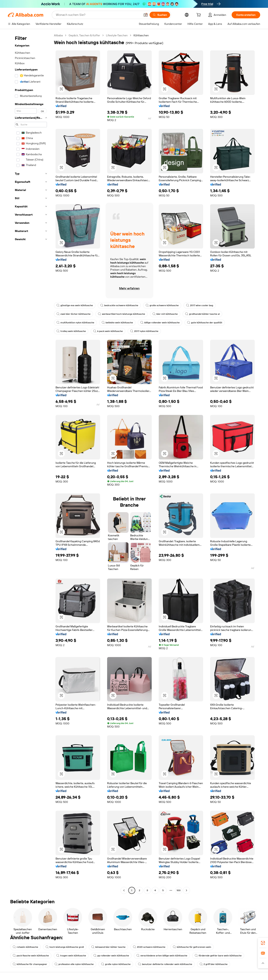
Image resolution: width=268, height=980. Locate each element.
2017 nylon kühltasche (144, 331)
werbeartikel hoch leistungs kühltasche (121, 314)
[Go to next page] (186, 890)
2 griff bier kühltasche (214, 964)
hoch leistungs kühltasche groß (65, 947)
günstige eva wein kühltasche (75, 305)
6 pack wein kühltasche (108, 331)
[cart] (199, 15)
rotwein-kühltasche (25, 947)
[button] (146, 15)
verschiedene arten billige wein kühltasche (162, 956)
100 (179, 890)
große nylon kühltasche (116, 964)
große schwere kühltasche (162, 305)
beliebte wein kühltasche (117, 323)
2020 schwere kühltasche (149, 947)
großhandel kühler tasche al (202, 314)
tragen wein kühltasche (71, 956)
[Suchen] (160, 15)
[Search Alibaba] (98, 15)
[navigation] (30, 463)
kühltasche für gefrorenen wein (192, 947)
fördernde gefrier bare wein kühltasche (218, 956)
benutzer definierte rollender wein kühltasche (165, 964)
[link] (263, 943)
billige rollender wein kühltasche (160, 323)
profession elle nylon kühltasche (74, 964)
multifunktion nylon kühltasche (75, 323)
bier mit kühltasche (165, 314)
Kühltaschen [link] (141, 35)
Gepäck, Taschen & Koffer (84, 35)
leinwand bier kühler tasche (108, 947)
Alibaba (58, 35)
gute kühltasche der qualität (205, 323)
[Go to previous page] (124, 890)
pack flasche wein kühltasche (31, 956)
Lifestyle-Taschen (117, 35)
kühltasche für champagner (30, 964)
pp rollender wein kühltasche (111, 956)
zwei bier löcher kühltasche (73, 314)
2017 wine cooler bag (200, 305)
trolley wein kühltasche (71, 331)
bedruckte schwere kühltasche (119, 305)
